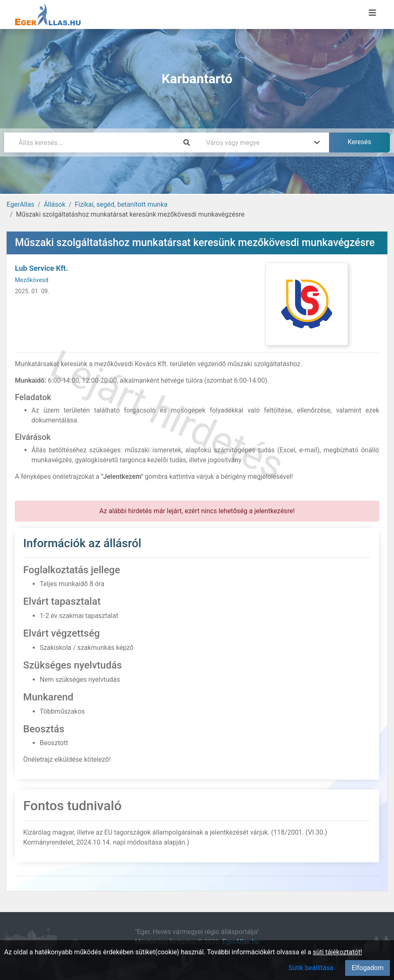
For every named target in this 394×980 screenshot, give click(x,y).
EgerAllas (20, 204)
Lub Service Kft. (41, 268)
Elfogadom (368, 968)
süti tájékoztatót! (338, 952)
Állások (55, 204)
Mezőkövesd (32, 280)
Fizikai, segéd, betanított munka (121, 204)
